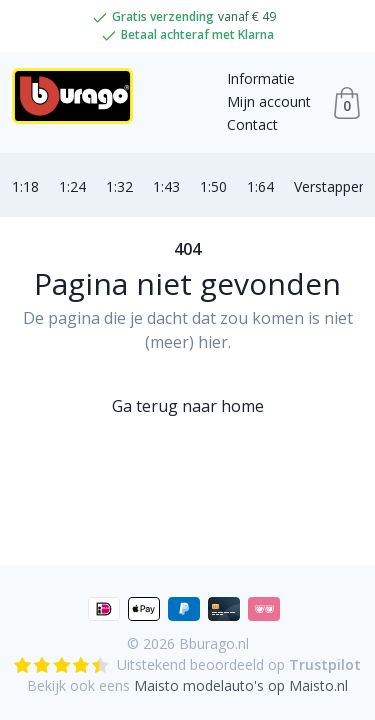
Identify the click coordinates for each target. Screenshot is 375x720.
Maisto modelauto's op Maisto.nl (241, 685)
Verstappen (330, 186)
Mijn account (269, 101)
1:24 (72, 186)
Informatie (261, 78)
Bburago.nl (214, 643)
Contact (252, 124)
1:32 (119, 186)
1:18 (25, 186)
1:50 (213, 186)
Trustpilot (325, 664)
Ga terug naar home (188, 406)
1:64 (260, 186)
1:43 (166, 186)
